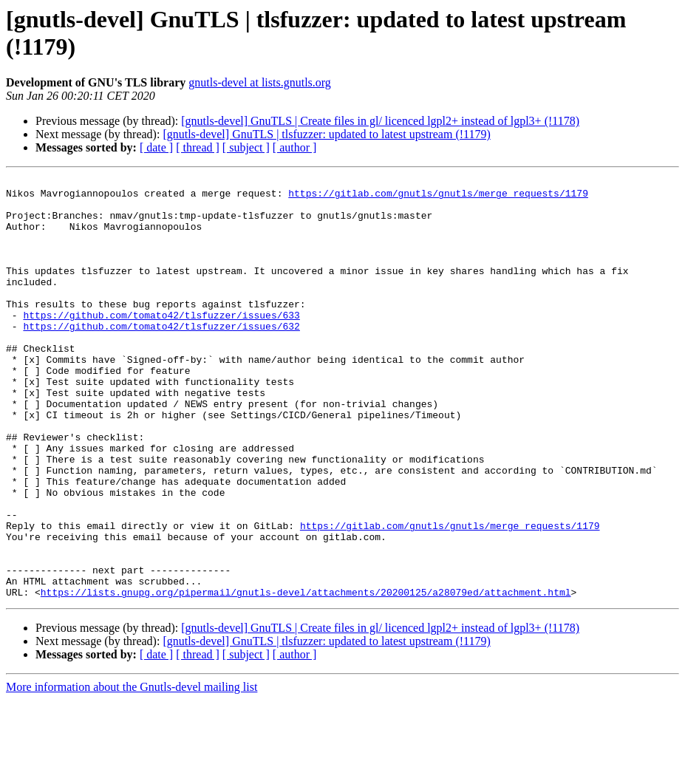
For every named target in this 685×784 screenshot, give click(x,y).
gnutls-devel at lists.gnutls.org (260, 82)
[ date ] (156, 147)
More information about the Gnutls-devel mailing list (132, 771)
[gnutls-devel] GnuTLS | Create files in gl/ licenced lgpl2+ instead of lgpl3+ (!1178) (380, 121)
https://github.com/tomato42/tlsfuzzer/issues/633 (161, 344)
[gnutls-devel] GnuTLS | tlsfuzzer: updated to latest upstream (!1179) (326, 134)
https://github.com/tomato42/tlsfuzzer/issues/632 (161, 357)
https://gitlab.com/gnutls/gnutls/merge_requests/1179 (438, 197)
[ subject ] (246, 147)
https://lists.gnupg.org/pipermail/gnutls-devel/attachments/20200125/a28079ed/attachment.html (306, 676)
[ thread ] (198, 147)
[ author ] (295, 147)
